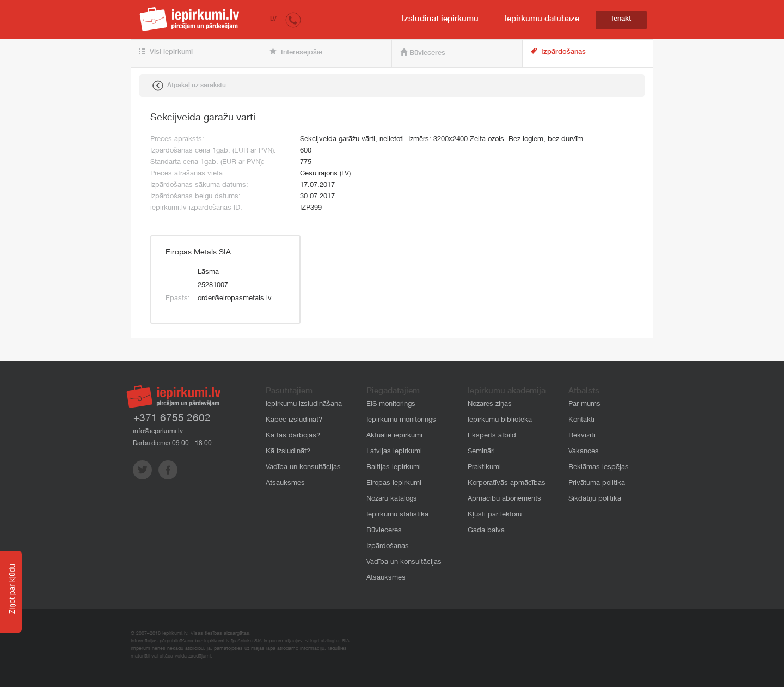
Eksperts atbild (492, 436)
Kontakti (581, 420)
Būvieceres (423, 53)
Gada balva (486, 531)
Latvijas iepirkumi (394, 452)
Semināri (481, 452)
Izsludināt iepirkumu (440, 19)
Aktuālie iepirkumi (394, 436)
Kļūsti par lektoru (495, 515)
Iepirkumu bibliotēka (500, 420)
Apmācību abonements (504, 499)
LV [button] (273, 19)
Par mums (584, 405)
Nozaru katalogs (392, 499)
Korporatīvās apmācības (507, 484)
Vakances (584, 452)
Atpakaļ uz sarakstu (189, 86)
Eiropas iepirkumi (394, 484)
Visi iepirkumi (166, 52)
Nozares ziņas (490, 405)
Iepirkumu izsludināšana (304, 405)
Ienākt (621, 19)
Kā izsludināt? (288, 452)
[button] (293, 19)
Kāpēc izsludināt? (294, 420)
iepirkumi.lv (189, 19)
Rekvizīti (582, 436)
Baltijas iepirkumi (394, 468)
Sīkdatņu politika (595, 499)
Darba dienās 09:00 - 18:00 (172, 443)
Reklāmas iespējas (599, 468)
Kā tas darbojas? (293, 436)
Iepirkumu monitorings (401, 420)
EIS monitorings (391, 405)
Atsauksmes (285, 484)
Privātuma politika (597, 484)
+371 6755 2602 (172, 419)
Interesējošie (296, 52)
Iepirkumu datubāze (542, 19)
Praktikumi (484, 468)
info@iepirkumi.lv (158, 431)
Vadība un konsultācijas (303, 468)
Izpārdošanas (558, 52)
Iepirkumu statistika (397, 515)
